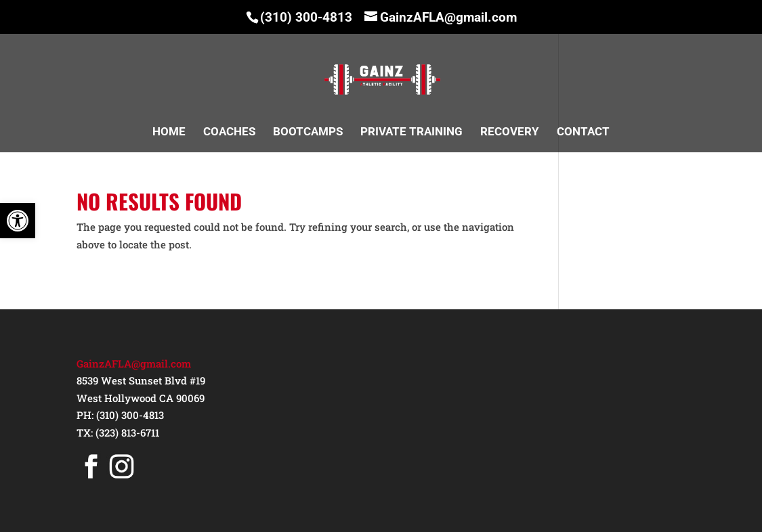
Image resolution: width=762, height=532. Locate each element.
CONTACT (583, 132)
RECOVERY (510, 132)
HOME (169, 132)
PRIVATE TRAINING (411, 132)
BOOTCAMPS (308, 132)
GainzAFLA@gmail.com (134, 363)
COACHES (229, 132)
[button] (18, 221)
